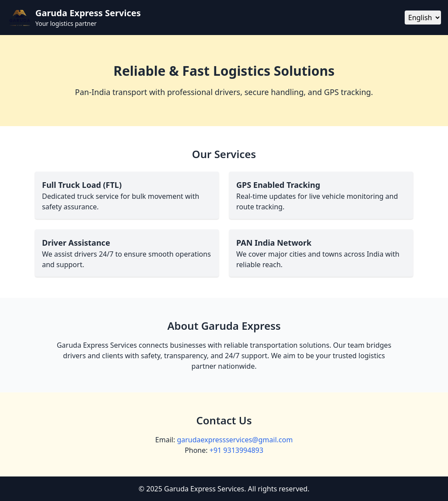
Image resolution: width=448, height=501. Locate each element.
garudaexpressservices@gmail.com (235, 440)
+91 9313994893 (236, 450)
